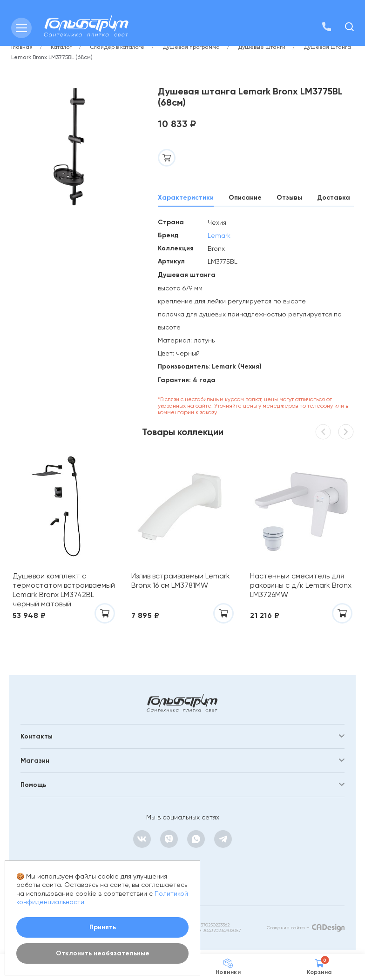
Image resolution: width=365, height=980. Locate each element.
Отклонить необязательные (103, 953)
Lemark (219, 235)
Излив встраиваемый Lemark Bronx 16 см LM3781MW (181, 581)
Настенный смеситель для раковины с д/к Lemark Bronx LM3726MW (301, 585)
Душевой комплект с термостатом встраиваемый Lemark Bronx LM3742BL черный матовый (64, 590)
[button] (346, 432)
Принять (103, 927)
